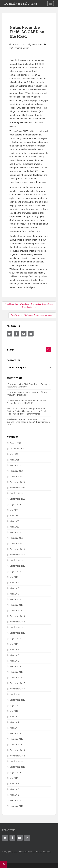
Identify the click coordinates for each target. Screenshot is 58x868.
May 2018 (14, 655)
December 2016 (17, 750)
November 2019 (17, 555)
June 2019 (14, 583)
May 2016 (14, 789)
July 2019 (14, 577)
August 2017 (16, 705)
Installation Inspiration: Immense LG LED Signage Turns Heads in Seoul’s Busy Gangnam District (28, 422)
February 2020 (16, 538)
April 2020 (14, 527)
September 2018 (17, 633)
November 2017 (17, 689)
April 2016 (14, 795)
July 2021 (14, 454)
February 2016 (16, 806)
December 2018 (17, 616)
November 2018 (17, 622)
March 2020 (15, 532)
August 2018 (16, 638)
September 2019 (17, 566)
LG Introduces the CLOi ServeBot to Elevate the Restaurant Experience (29, 385)
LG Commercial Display (19, 48)
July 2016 (14, 778)
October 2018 (16, 627)
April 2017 (14, 728)
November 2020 (17, 488)
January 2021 (16, 476)
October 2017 (16, 694)
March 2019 (15, 599)
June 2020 (14, 516)
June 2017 (14, 717)
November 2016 (17, 756)
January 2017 (16, 745)
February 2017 (16, 739)
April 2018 (14, 661)
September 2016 (17, 767)
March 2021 (15, 465)
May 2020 (14, 521)
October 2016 (16, 761)
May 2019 (14, 588)
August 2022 (16, 443)
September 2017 (17, 700)
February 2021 (16, 471)
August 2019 (16, 571)
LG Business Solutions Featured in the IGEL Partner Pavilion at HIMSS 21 (27, 402)
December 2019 (17, 549)
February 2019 (16, 605)
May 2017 (14, 722)
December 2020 (17, 482)
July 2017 (14, 711)
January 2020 (16, 543)
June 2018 (14, 650)
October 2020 (16, 493)
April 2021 (14, 460)
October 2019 (16, 560)
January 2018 (16, 677)
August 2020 (16, 504)
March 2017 (15, 733)
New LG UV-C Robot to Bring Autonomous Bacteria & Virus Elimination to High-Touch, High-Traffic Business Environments (27, 411)
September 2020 (17, 499)
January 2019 (16, 610)
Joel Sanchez (36, 44)
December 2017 (17, 683)
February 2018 (16, 672)
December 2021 (17, 449)
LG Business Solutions (21, 4)
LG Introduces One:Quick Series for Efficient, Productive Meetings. (27, 394)
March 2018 (15, 666)
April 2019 (14, 594)
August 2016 (16, 772)
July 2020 (14, 510)
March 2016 (15, 800)
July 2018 (14, 644)
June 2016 (14, 784)
